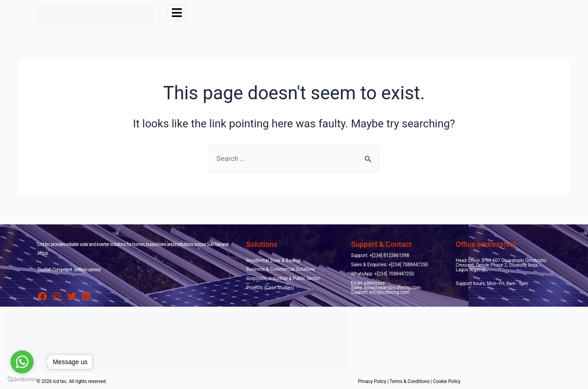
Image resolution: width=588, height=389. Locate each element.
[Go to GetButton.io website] (22, 380)
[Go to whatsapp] (22, 362)
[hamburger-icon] (177, 13)
